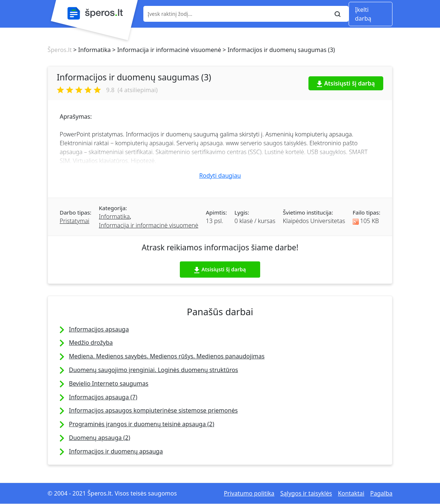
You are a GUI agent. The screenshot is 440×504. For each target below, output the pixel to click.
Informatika (114, 216)
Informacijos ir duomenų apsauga (116, 451)
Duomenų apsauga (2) (99, 438)
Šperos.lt (60, 50)
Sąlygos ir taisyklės (306, 493)
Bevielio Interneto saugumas (109, 383)
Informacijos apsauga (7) (103, 397)
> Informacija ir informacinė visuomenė (166, 50)
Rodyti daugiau (220, 175)
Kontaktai (351, 493)
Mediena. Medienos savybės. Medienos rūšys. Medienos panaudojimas (167, 356)
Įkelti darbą (363, 14)
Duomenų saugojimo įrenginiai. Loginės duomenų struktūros (153, 370)
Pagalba (381, 493)
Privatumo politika (249, 493)
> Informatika (91, 50)
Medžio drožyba (91, 343)
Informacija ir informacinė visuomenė (149, 225)
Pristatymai (74, 221)
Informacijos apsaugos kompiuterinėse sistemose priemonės (153, 410)
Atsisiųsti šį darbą (346, 83)
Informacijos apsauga (99, 329)
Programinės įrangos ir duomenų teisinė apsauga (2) (142, 424)
